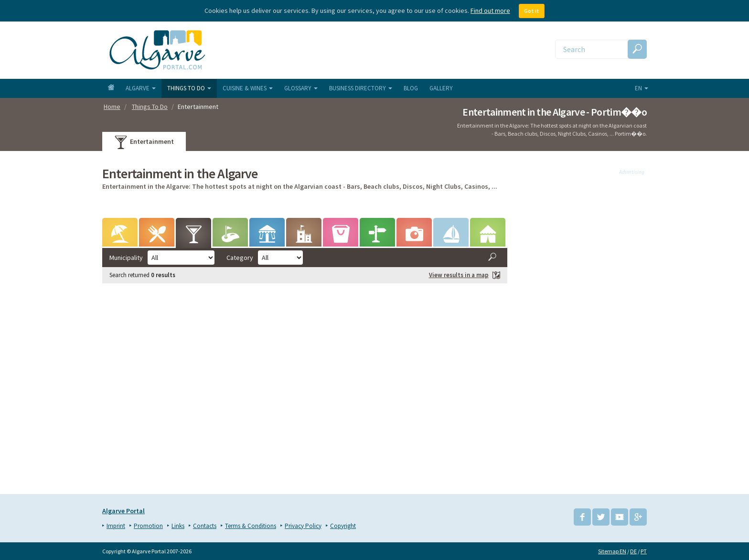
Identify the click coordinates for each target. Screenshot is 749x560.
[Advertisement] (584, 329)
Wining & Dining (157, 236)
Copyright (343, 526)
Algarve (141, 88)
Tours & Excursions (414, 236)
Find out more (490, 11)
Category (240, 258)
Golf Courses (230, 236)
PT (644, 551)
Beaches (120, 236)
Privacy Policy (303, 526)
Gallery (441, 88)
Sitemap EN (612, 551)
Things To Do (189, 88)
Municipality (126, 258)
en (642, 88)
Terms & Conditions (251, 526)
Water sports (451, 236)
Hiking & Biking (377, 236)
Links (178, 526)
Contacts (205, 526)
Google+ (638, 517)
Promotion (148, 526)
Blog (411, 88)
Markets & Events (341, 236)
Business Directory (361, 88)
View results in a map (465, 275)
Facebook (582, 517)
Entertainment (144, 143)
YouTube (620, 517)
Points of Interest (304, 236)
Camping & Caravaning (488, 236)
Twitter (601, 517)
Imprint (116, 526)
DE (633, 551)
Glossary (301, 88)
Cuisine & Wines (248, 88)
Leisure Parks (267, 236)
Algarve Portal (123, 511)
